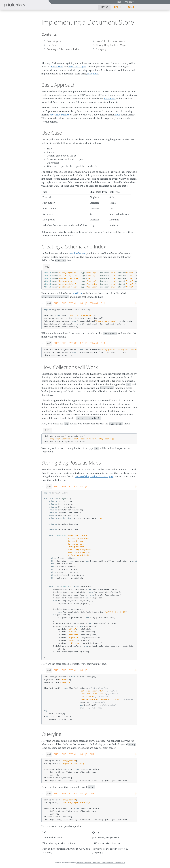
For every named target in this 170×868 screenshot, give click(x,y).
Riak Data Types (77, 67)
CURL (103, 303)
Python (73, 303)
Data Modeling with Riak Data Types (94, 476)
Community (130, 2)
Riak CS (131, 7)
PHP (64, 303)
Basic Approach (55, 41)
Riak (119, 2)
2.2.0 (27, 17)
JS (86, 303)
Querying (101, 49)
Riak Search (57, 67)
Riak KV (104, 7)
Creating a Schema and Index (63, 49)
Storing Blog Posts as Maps (111, 45)
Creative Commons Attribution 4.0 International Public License (101, 863)
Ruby (57, 303)
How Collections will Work (110, 41)
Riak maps (93, 74)
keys (118, 115)
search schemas (77, 253)
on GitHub (77, 293)
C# (81, 303)
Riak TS (118, 7)
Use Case (52, 45)
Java (49, 303)
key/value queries (59, 115)
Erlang (94, 303)
